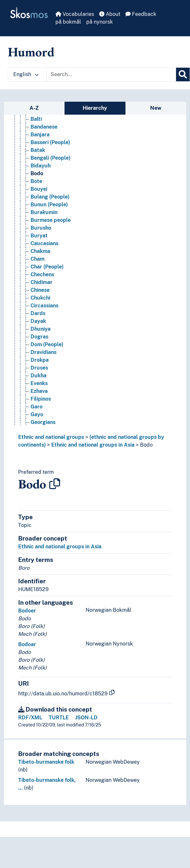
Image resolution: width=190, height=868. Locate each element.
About (110, 14)
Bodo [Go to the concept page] (37, 173)
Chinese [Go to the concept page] (40, 290)
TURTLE (59, 718)
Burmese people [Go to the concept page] (51, 220)
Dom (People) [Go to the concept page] (47, 344)
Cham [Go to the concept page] (37, 259)
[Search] (183, 74)
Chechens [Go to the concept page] (42, 274)
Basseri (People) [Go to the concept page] (50, 142)
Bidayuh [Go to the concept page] (41, 166)
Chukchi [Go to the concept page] (40, 298)
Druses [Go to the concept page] (39, 368)
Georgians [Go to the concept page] (43, 422)
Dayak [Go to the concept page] (38, 321)
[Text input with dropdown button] (111, 74)
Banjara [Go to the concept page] (40, 135)
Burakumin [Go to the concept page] (44, 212)
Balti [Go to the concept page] (36, 119)
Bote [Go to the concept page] (36, 181)
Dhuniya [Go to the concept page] (41, 329)
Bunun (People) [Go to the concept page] (49, 205)
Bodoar (27, 644)
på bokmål (68, 22)
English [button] (26, 74)
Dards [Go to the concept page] (38, 313)
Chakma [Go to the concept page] (40, 251)
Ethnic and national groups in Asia (93, 445)
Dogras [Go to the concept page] (39, 337)
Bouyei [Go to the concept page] (39, 189)
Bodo (146, 445)
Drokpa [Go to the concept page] (40, 360)
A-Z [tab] (34, 108)
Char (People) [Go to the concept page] (47, 267)
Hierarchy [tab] (95, 108)
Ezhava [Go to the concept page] (39, 391)
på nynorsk (100, 22)
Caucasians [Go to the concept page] (44, 243)
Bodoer (27, 611)
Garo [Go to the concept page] (36, 407)
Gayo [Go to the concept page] (37, 414)
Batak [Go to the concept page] (38, 150)
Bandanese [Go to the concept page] (44, 127)
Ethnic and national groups (51, 437)
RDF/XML (30, 718)
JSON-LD (86, 718)
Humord (31, 52)
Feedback (141, 14)
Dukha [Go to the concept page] (38, 376)
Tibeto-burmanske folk (46, 762)
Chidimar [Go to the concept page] (42, 282)
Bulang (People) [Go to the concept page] (50, 197)
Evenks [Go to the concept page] (39, 383)
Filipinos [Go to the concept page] (41, 399)
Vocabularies (75, 14)
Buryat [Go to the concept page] (39, 236)
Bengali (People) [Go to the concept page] (50, 158)
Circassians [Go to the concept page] (44, 306)
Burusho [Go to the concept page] (41, 228)
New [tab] (156, 108)
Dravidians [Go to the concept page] (43, 352)
